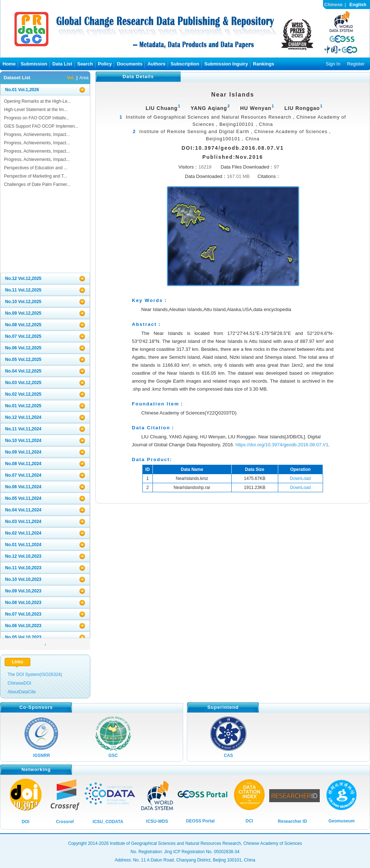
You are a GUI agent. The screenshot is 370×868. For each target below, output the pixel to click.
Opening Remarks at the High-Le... (37, 101)
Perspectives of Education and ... (36, 168)
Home (9, 64)
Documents (130, 64)
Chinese (333, 5)
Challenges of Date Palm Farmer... (37, 184)
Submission (34, 64)
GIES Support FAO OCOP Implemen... (41, 126)
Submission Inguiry (226, 64)
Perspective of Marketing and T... (36, 176)
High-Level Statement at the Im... (36, 110)
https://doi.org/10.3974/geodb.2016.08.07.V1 (282, 445)
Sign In (333, 64)
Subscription (185, 64)
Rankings (264, 64)
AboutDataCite (22, 692)
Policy (105, 64)
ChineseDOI (19, 683)
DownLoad (300, 478)
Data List (62, 64)
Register (356, 64)
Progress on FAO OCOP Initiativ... (36, 118)
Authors (156, 64)
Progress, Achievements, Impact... (37, 135)
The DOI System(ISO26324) (35, 675)
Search (85, 64)
